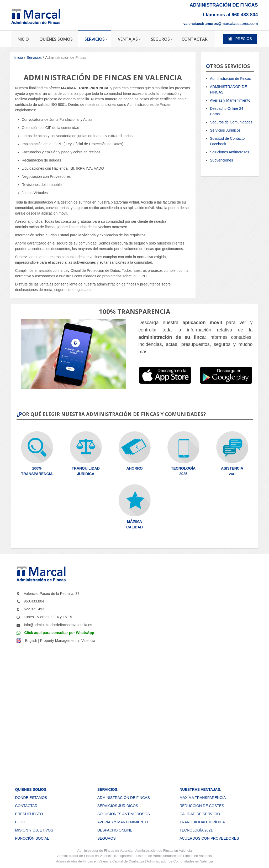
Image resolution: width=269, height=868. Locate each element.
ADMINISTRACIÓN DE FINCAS (124, 798)
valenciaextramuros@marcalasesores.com (221, 24)
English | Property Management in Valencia (60, 641)
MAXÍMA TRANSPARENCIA (203, 798)
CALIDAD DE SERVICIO (200, 814)
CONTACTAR (26, 806)
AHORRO (134, 468)
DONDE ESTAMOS (31, 798)
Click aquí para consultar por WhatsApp (59, 633)
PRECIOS (240, 39)
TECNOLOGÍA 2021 (196, 830)
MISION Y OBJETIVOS (34, 830)
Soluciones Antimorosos (230, 152)
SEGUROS (107, 838)
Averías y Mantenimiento (230, 100)
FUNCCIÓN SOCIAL (32, 838)
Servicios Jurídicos (225, 130)
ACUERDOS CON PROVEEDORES (209, 838)
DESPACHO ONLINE (115, 830)
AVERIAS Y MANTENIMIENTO (123, 822)
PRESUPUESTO (29, 814)
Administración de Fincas (230, 79)
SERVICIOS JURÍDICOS (118, 806)
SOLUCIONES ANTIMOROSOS (124, 814)
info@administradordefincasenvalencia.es (58, 625)
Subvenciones (221, 160)
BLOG (20, 822)
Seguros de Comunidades (231, 122)
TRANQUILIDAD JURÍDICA (202, 822)
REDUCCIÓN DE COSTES (202, 806)
